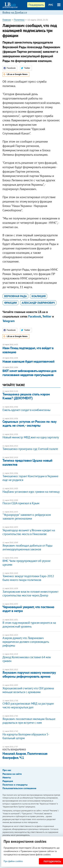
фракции (10, 303)
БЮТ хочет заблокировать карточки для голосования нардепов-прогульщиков (29, 373)
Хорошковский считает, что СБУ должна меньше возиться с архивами (28, 690)
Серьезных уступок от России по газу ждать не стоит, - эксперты (29, 423)
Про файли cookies (13, 861)
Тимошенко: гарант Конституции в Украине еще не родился (30, 478)
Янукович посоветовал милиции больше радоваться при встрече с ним (29, 721)
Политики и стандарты (15, 785)
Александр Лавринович (38, 303)
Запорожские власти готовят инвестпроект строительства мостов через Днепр (30, 593)
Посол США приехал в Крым (21, 503)
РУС (51, 5)
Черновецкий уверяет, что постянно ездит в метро (28, 609)
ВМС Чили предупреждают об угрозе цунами (26, 563)
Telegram (9, 321)
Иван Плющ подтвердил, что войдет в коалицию (28, 350)
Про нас (7, 770)
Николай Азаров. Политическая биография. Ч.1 (25, 756)
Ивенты (7, 777)
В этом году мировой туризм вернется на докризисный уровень (29, 625)
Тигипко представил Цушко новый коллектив (27, 462)
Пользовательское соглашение (19, 788)
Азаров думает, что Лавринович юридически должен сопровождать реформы (26, 642)
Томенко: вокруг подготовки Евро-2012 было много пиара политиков (28, 578)
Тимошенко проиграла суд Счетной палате (30, 449)
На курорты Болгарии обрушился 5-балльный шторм (26, 736)
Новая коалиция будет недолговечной (28, 361)
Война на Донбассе (15, 12)
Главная (7, 20)
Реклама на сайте (12, 774)
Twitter (47, 316)
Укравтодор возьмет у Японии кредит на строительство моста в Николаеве (29, 532)
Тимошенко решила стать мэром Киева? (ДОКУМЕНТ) (26, 396)
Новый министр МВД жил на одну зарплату (31, 437)
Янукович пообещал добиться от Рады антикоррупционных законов (27, 547)
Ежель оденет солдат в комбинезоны (26, 410)
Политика (19, 20)
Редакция (8, 781)
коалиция (39, 296)
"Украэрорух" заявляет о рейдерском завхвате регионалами (27, 517)
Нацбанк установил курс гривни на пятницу (31, 492)
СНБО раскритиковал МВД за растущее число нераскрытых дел (28, 705)
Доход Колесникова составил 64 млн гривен (27, 659)
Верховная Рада (15, 296)
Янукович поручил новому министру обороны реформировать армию (29, 674)
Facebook (35, 316)
